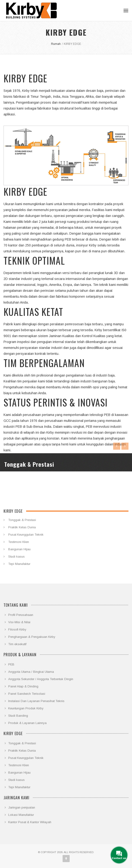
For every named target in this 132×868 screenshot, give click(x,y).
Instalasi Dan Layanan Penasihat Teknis (36, 701)
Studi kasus (16, 557)
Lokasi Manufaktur (21, 815)
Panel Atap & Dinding (23, 686)
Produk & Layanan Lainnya (27, 723)
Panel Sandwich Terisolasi (27, 694)
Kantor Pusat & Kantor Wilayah (30, 822)
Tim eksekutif (17, 644)
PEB (11, 664)
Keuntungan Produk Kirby (26, 708)
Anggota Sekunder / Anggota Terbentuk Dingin (41, 679)
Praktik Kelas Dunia (22, 527)
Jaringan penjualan (22, 807)
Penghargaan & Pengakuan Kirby (32, 637)
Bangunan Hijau (19, 549)
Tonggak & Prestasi (22, 520)
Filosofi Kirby (17, 629)
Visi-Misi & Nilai (19, 622)
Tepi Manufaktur (19, 564)
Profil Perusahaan (21, 615)
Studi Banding (18, 716)
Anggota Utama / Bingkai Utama (31, 672)
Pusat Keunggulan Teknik (26, 535)
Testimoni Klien (19, 542)
